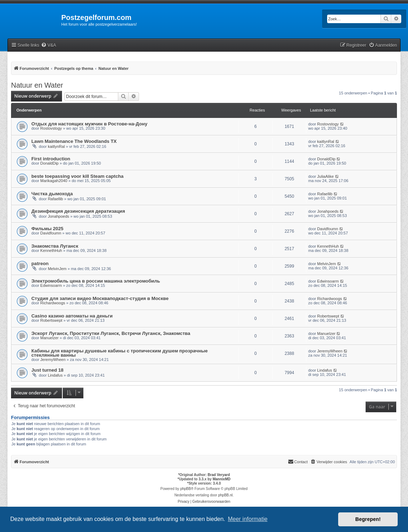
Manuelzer (49, 338)
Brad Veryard (219, 475)
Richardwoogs (53, 303)
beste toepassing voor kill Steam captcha (78, 176)
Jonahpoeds (58, 216)
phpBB (186, 489)
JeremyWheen (53, 360)
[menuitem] (48, 45)
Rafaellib (55, 199)
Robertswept (51, 320)
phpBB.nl (225, 495)
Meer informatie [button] (247, 519)
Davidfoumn (51, 233)
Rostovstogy (51, 128)
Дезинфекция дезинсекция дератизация (78, 211)
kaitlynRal (56, 146)
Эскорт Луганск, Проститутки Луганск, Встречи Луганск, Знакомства (111, 333)
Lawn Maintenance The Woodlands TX (74, 141)
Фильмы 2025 (47, 229)
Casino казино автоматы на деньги (72, 316)
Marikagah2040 (54, 181)
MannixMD (222, 479)
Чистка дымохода (52, 194)
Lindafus (55, 375)
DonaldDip (49, 163)
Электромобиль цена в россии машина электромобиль (96, 281)
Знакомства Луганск (55, 246)
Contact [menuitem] (298, 461)
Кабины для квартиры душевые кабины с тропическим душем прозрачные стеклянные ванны (120, 353)
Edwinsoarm (51, 285)
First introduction (51, 159)
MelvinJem (57, 269)
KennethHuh (51, 250)
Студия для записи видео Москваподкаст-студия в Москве (100, 298)
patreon (40, 264)
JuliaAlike (325, 176)
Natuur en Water (37, 85)
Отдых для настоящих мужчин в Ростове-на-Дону (89, 124)
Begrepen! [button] (368, 519)
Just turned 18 (47, 370)
